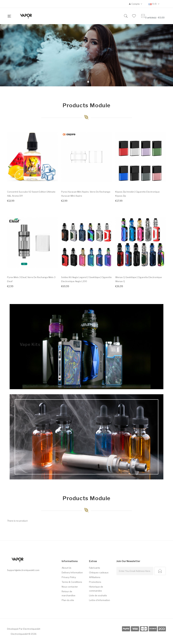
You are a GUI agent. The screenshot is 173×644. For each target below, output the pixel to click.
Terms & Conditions (72, 582)
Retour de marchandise (69, 593)
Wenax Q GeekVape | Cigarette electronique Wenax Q (139, 279)
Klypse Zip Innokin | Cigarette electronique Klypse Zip (137, 194)
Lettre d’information (100, 600)
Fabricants (95, 568)
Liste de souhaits (98, 595)
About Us (66, 568)
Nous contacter (70, 587)
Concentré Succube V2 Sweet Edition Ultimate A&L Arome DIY (31, 194)
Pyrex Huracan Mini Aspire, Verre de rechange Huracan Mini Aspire (86, 194)
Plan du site (68, 600)
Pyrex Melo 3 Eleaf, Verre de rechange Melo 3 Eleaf (31, 279)
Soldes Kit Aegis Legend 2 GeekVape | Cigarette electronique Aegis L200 (86, 279)
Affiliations (95, 577)
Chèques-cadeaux (99, 573)
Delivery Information (72, 573)
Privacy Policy (69, 577)
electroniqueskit (32, 629)
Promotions (95, 582)
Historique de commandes (96, 589)
